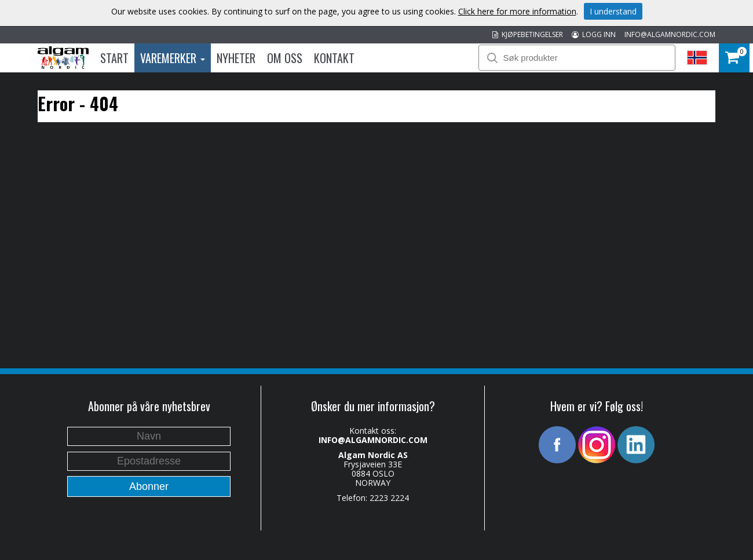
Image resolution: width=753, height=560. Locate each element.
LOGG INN (594, 34)
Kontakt (334, 58)
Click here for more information (517, 11)
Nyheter (236, 58)
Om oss (285, 58)
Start (114, 58)
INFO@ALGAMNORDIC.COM (670, 34)
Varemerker (173, 58)
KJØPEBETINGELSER (528, 34)
